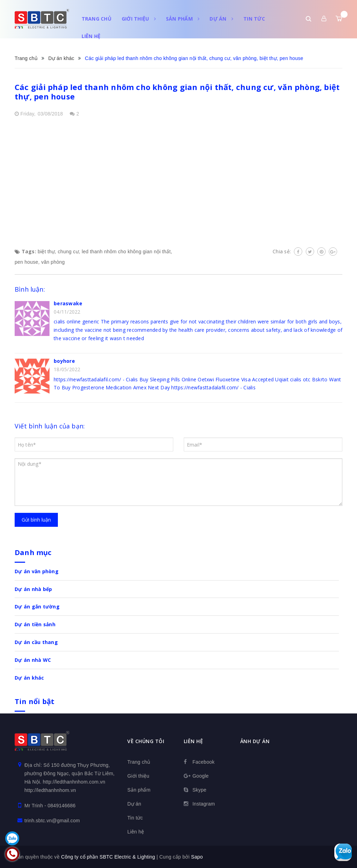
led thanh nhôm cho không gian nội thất (126, 252)
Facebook (203, 762)
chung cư (68, 252)
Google (201, 776)
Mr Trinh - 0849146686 (50, 806)
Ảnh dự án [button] (255, 741)
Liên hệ (91, 36)
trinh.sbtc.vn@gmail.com (52, 821)
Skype (199, 790)
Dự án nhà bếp (33, 589)
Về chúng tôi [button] (146, 741)
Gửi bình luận (36, 520)
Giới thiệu (139, 19)
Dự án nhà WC (33, 660)
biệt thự (46, 252)
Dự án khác (29, 678)
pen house (26, 262)
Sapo (197, 857)
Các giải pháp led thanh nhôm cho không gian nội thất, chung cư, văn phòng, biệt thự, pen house (177, 92)
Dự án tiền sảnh (35, 624)
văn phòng (53, 262)
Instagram (204, 804)
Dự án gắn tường (37, 607)
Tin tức (254, 19)
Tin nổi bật (35, 701)
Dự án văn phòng (37, 571)
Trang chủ (97, 19)
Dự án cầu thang (36, 642)
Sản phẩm (183, 19)
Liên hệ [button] (193, 741)
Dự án (221, 19)
